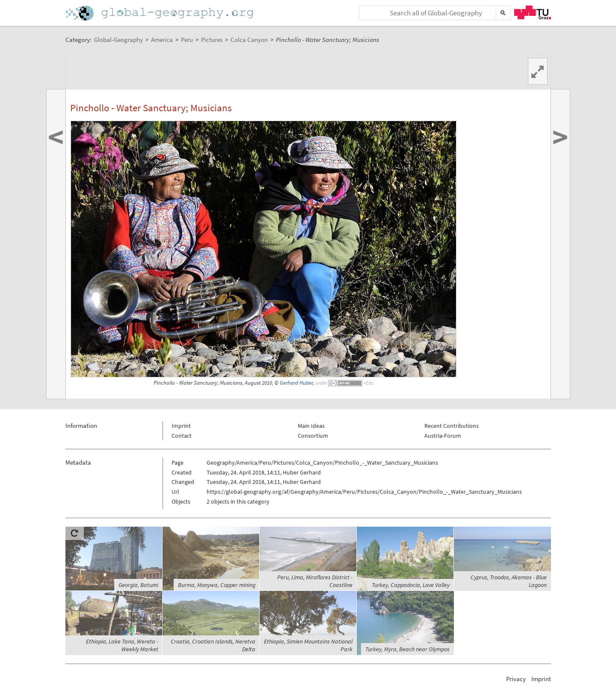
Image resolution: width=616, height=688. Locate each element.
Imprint (181, 426)
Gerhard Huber (296, 383)
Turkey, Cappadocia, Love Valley (411, 585)
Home (160, 13)
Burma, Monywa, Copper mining (217, 585)
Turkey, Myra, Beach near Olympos (407, 649)
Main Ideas (311, 426)
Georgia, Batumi (138, 585)
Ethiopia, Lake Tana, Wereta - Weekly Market (122, 645)
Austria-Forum (443, 436)
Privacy (516, 679)
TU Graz (533, 12)
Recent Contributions (452, 426)
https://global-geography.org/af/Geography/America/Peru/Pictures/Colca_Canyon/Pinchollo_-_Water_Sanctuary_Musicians (364, 492)
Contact (182, 436)
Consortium (313, 436)
